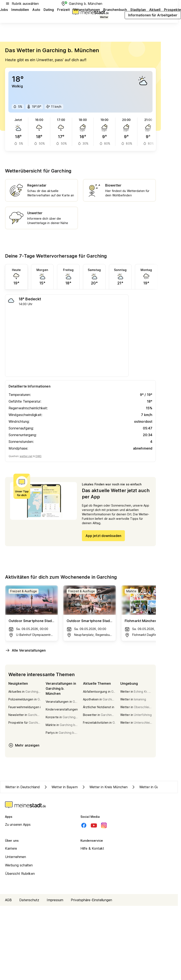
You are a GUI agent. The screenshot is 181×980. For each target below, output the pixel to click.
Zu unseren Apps (18, 824)
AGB (8, 900)
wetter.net (26, 456)
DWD (38, 456)
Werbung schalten (19, 865)
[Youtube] (94, 825)
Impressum (55, 900)
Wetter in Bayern (60, 787)
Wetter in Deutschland (23, 787)
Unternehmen (16, 857)
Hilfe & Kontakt (92, 848)
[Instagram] (104, 825)
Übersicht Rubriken (20, 874)
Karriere (11, 848)
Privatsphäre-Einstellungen (91, 900)
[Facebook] (84, 825)
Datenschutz (29, 900)
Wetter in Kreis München (104, 787)
